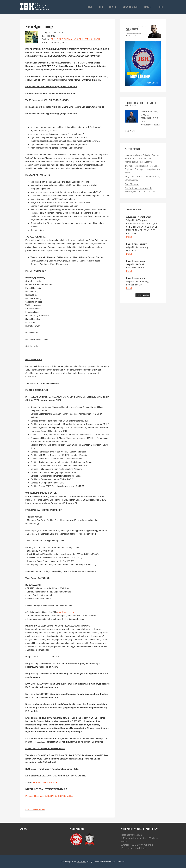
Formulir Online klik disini (46, 783)
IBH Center (81, 861)
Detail (129, 237)
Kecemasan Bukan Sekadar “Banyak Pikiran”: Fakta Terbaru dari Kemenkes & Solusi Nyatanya (142, 158)
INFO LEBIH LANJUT (35, 809)
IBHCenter (36, 7)
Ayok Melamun (132, 184)
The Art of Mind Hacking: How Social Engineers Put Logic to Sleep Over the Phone (143, 169)
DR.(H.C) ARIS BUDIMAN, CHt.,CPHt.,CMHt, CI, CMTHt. (76, 39)
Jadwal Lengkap (143, 295)
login (160, 7)
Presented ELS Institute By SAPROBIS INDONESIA (49, 796)
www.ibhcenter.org (65, 612)
